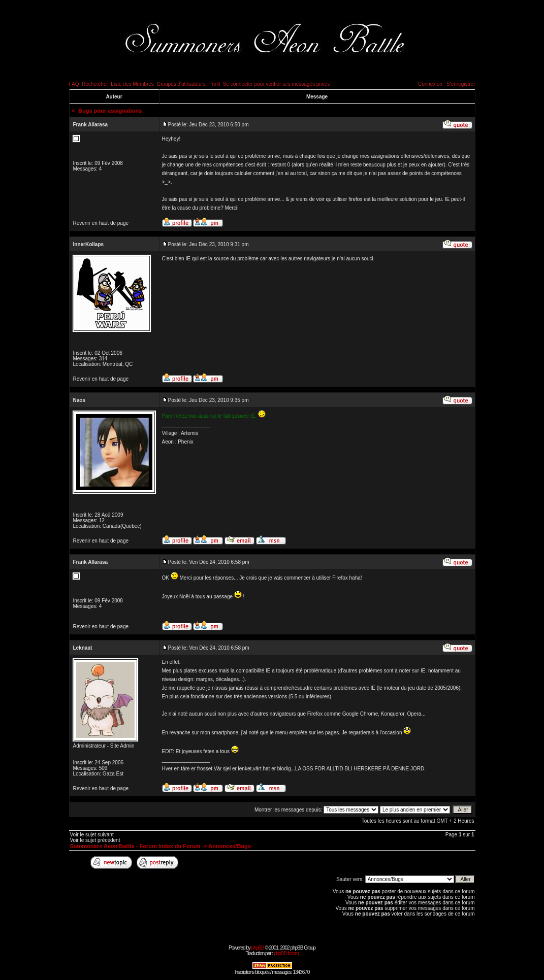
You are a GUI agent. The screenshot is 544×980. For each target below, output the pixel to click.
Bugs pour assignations (110, 111)
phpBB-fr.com (286, 953)
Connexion (430, 84)
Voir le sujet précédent (95, 840)
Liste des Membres (132, 84)
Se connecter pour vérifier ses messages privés (277, 84)
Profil (214, 84)
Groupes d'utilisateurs (181, 84)
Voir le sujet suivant (92, 835)
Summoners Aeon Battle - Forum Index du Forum (135, 846)
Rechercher (95, 84)
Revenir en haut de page (101, 223)
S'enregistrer (461, 84)
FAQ (74, 84)
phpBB (258, 948)
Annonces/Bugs (230, 846)
